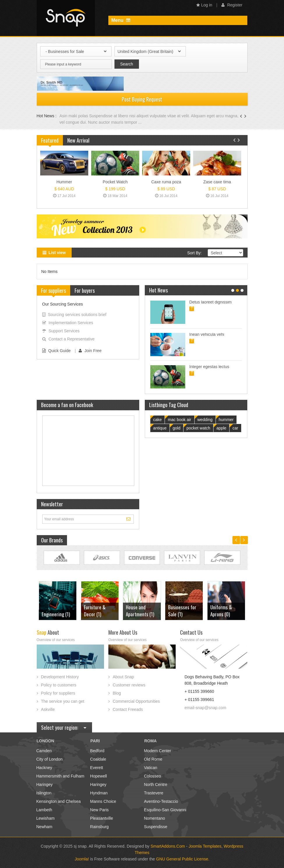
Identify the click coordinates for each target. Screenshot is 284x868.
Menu (121, 20)
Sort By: (195, 253)
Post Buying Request (142, 99)
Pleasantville (102, 818)
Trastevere (154, 793)
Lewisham (46, 818)
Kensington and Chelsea (59, 801)
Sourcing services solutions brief (74, 315)
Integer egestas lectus (209, 367)
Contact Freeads (128, 709)
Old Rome (153, 759)
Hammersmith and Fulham (60, 776)
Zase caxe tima (217, 182)
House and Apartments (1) (99, 611)
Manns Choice (103, 801)
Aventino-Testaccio (161, 801)
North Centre (156, 784)
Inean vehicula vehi (207, 334)
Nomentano (154, 818)
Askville (48, 709)
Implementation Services (68, 323)
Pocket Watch (115, 182)
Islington (44, 793)
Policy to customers (59, 685)
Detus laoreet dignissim (211, 302)
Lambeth (44, 810)
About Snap (123, 677)
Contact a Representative (68, 339)
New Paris (99, 810)
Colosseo (152, 776)
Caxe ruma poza (166, 182)
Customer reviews (129, 685)
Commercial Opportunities (136, 701)
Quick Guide (57, 351)
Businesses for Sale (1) (141, 611)
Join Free (90, 351)
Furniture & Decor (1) (53, 611)
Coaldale (98, 759)
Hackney (44, 768)
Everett (96, 768)
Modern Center (157, 751)
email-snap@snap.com (205, 708)
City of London (50, 759)
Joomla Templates (205, 846)
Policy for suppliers (58, 693)
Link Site (62, 558)
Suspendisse (156, 827)
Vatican (151, 768)
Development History (60, 677)
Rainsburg (99, 827)
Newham (44, 827)
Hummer (64, 182)
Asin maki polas (74, 116)
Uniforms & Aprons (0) (180, 611)
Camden (44, 751)
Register (232, 5)
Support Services (61, 331)
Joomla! (82, 859)
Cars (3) (219, 614)
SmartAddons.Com (168, 846)
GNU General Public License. (183, 859)
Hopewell (98, 776)
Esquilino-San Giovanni (165, 810)
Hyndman (99, 793)
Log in (204, 5)
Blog (117, 693)
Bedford (97, 751)
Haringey (45, 784)
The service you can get (63, 701)
